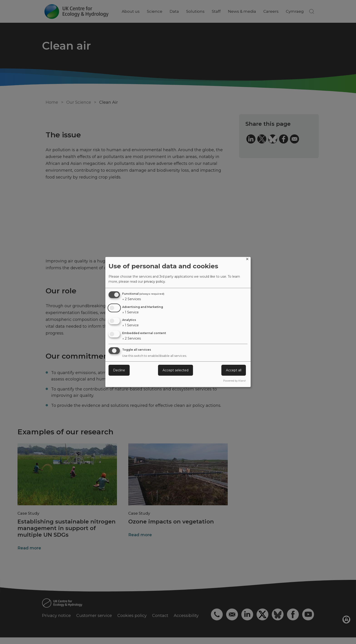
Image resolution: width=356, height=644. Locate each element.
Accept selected (176, 370)
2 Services (131, 299)
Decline (119, 370)
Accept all (234, 370)
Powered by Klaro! (234, 381)
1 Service (130, 312)
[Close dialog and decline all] (247, 260)
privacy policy (155, 282)
